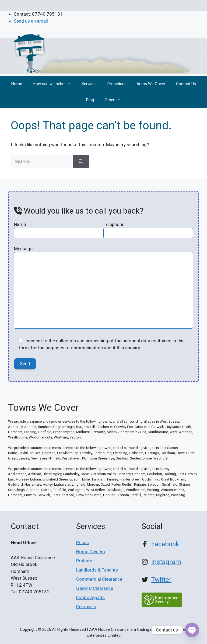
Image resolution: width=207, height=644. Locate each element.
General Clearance (95, 588)
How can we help (55, 84)
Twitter (161, 580)
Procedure (117, 84)
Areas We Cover (151, 84)
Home (17, 84)
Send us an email (31, 21)
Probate (84, 561)
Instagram (166, 562)
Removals (86, 607)
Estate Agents (90, 597)
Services (89, 84)
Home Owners (91, 552)
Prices (83, 542)
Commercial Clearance (99, 579)
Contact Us (186, 84)
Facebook (165, 544)
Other (116, 100)
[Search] (81, 162)
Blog (90, 100)
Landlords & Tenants (97, 570)
